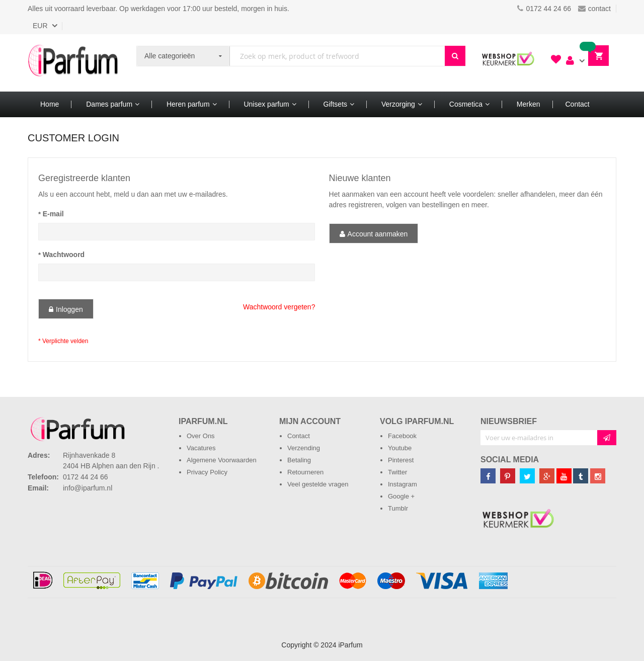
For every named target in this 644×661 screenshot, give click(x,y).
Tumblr (398, 508)
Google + (401, 496)
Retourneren (305, 472)
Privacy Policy (207, 472)
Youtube (400, 448)
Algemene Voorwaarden (222, 460)
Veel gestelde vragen (318, 484)
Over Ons (201, 436)
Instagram (403, 484)
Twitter (397, 472)
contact (594, 9)
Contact (299, 436)
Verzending (304, 448)
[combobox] (337, 56)
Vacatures (201, 448)
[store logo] (73, 63)
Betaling (299, 460)
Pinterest (401, 460)
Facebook (402, 436)
